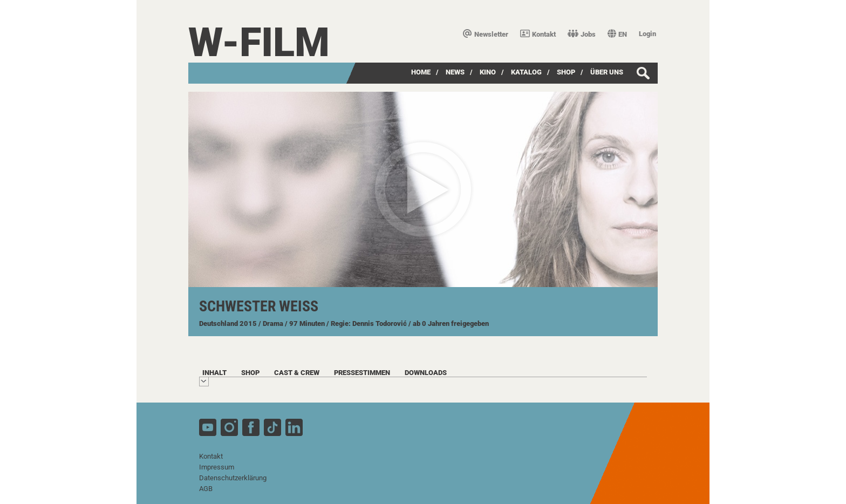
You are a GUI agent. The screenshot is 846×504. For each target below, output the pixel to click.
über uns (607, 72)
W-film (259, 42)
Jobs (582, 34)
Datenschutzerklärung (233, 478)
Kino (488, 72)
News (455, 72)
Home (421, 72)
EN (617, 34)
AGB (206, 489)
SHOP (566, 72)
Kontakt (538, 34)
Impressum (217, 467)
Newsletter (486, 34)
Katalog (526, 72)
